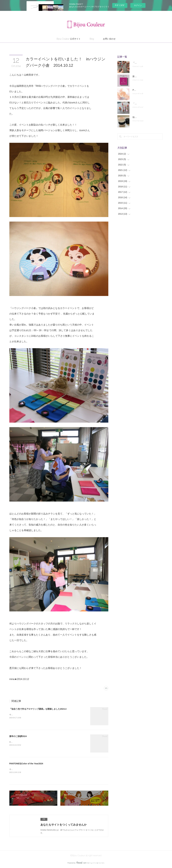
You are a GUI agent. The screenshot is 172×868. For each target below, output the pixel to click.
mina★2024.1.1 (16, 742)
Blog (92, 39)
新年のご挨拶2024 (18, 736)
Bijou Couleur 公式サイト (69, 39)
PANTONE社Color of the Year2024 (26, 764)
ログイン (138, 5)
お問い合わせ (109, 39)
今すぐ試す (120, 5)
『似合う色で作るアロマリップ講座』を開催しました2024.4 (38, 709)
